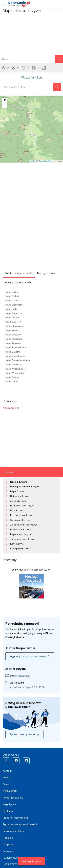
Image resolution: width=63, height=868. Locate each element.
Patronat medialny (13, 831)
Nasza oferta (10, 791)
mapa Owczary (13, 335)
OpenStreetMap (46, 161)
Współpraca (10, 804)
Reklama (8, 811)
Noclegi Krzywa (32, 861)
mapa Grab (11, 309)
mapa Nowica (12, 330)
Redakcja (8, 838)
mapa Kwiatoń (12, 318)
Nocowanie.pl (11, 408)
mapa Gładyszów (14, 305)
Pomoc (7, 777)
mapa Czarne (12, 300)
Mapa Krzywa (17, 491)
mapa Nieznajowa (14, 326)
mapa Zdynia (12, 382)
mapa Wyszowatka (15, 373)
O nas (6, 784)
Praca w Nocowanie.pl (16, 818)
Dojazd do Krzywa (20, 496)
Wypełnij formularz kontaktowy (30, 656)
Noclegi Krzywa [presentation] (46, 273)
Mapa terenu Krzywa (21, 534)
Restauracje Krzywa (20, 530)
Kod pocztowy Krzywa (22, 515)
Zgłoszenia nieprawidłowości (20, 824)
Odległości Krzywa (20, 520)
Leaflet (33, 161)
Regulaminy (10, 864)
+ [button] (5, 100)
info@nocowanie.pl (20, 676)
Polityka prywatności (15, 858)
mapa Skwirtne (13, 352)
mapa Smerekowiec (15, 356)
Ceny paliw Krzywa (20, 549)
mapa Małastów (13, 322)
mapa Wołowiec (13, 364)
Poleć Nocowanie (13, 798)
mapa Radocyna (14, 339)
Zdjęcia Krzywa (18, 501)
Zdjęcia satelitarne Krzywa (24, 525)
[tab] (19, 273)
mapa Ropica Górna (16, 347)
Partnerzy (8, 851)
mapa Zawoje (12, 377)
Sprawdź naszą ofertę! (25, 734)
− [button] (5, 105)
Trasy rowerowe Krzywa (23, 539)
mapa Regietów (13, 343)
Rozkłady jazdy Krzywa (22, 506)
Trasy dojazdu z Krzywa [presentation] (18, 282)
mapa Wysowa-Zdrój (16, 369)
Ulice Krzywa (17, 510)
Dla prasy (8, 844)
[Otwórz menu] (4, 4)
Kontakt (7, 771)
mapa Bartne (12, 292)
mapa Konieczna (14, 313)
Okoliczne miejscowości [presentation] (19, 273)
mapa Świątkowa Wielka (18, 360)
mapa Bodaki (12, 296)
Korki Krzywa (17, 544)
